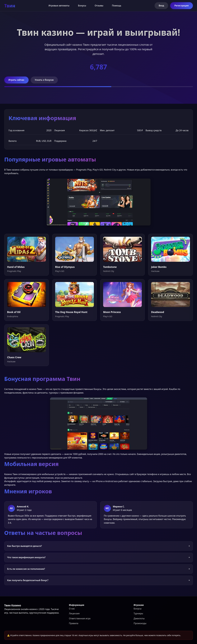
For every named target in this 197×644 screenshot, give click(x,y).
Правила (74, 623)
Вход (161, 6)
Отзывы (99, 6)
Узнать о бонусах (44, 80)
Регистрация (181, 6)
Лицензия (74, 613)
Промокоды (140, 623)
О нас (72, 609)
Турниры (138, 613)
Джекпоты (139, 618)
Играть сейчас (16, 80)
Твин (10, 6)
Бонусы (82, 6)
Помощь (117, 6)
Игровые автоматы (59, 6)
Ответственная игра (80, 618)
